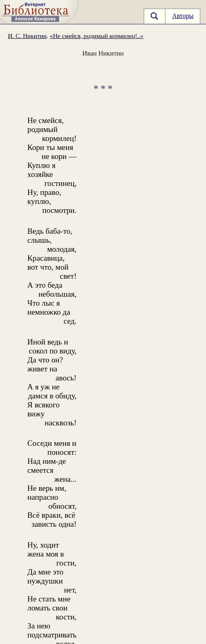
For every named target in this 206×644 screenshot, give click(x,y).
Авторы (183, 16)
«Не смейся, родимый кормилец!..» (97, 36)
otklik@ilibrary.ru (51, 638)
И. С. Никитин (27, 36)
